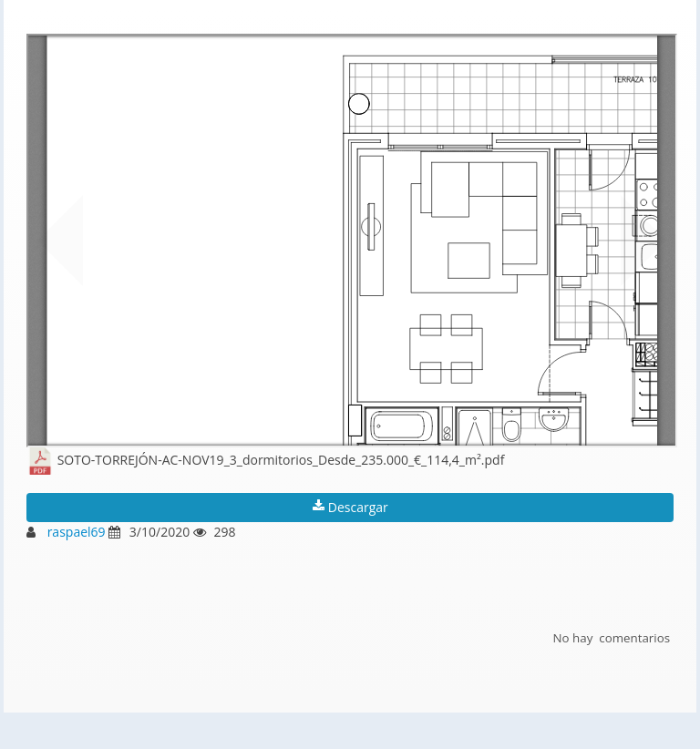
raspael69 (77, 532)
